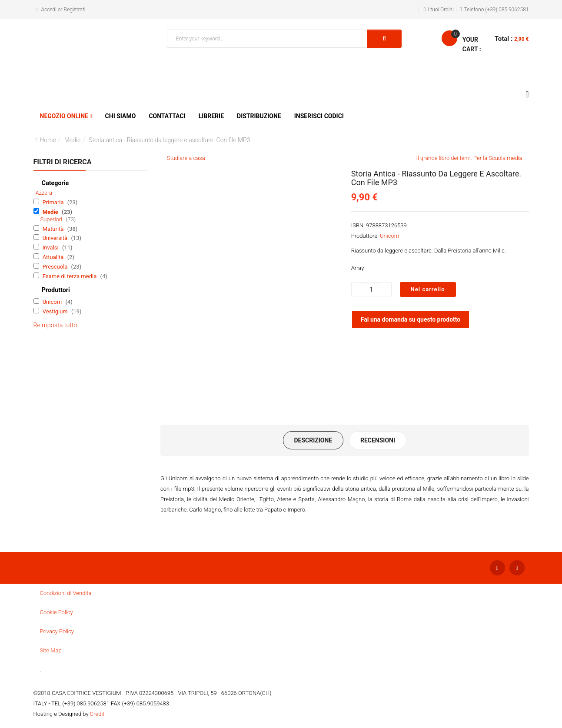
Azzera (44, 193)
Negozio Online (64, 116)
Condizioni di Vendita (66, 593)
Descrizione (313, 440)
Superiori (52, 219)
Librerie (211, 116)
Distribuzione (259, 116)
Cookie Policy (57, 612)
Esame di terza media (70, 276)
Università (56, 238)
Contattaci (167, 116)
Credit (97, 714)
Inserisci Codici (319, 116)
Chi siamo (121, 116)
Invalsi (51, 248)
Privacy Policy (57, 631)
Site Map (51, 650)
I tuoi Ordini (441, 10)
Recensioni (378, 440)
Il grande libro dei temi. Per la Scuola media (469, 158)
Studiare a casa (186, 158)
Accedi (49, 10)
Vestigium (56, 311)
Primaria (54, 202)
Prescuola (56, 267)
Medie (73, 140)
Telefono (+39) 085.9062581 (497, 10)
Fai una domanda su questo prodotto (411, 319)
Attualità (54, 257)
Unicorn (53, 302)
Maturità (54, 229)
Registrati (75, 10)
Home (48, 140)
